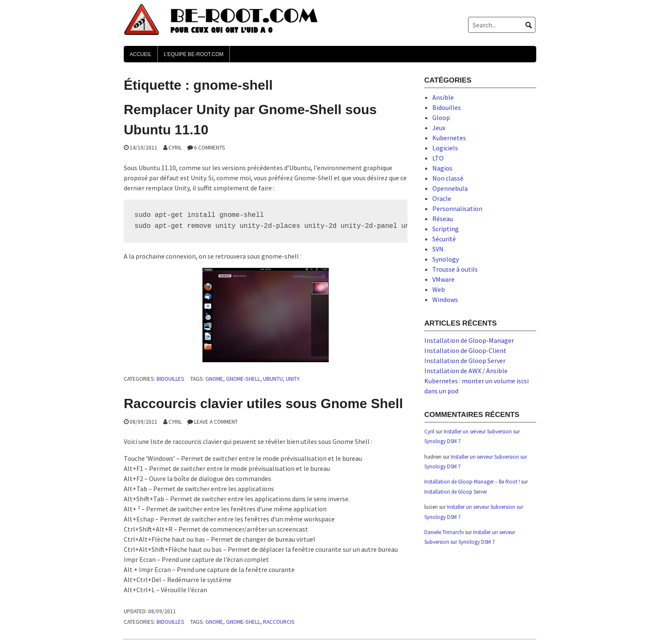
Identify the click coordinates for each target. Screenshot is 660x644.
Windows (445, 299)
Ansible (443, 97)
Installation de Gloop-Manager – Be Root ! (472, 482)
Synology (446, 259)
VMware (443, 279)
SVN (438, 249)
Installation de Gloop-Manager (469, 340)
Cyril (175, 148)
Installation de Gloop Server (465, 361)
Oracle (442, 198)
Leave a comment (216, 422)
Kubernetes (449, 138)
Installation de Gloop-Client (465, 350)
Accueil (141, 54)
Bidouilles (170, 379)
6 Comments (210, 148)
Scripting (446, 229)
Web (439, 289)
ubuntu (273, 379)
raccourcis (279, 622)
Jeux (439, 128)
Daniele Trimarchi (444, 532)
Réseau (443, 219)
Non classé (448, 178)
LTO (438, 158)
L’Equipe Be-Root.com (194, 54)
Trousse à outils (455, 269)
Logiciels (445, 148)
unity (293, 379)
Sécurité (444, 239)
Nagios (442, 168)
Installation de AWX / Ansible (466, 371)
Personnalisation (457, 208)
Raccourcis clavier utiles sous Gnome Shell (263, 404)
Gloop (441, 118)
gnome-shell (243, 379)
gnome (214, 379)
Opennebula (450, 188)
